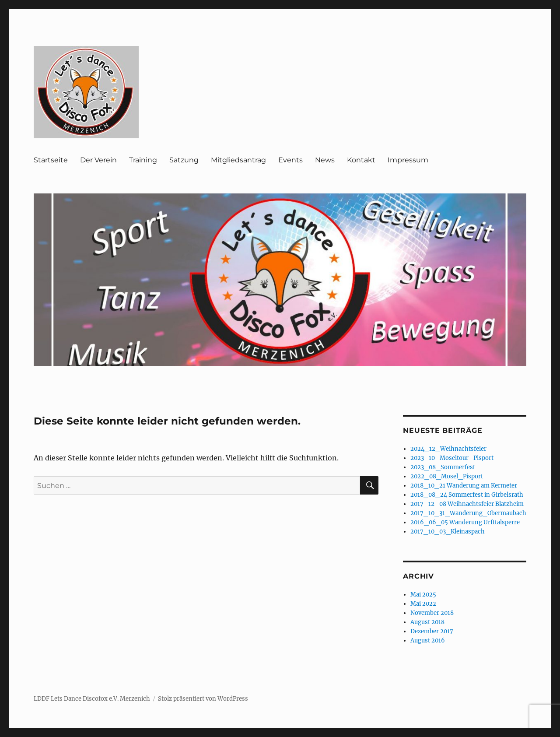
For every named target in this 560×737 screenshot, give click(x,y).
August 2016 (428, 640)
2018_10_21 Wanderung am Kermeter (464, 486)
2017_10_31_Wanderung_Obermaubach (468, 513)
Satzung (184, 160)
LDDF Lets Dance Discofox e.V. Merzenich (92, 699)
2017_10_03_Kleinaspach (448, 532)
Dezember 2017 (432, 631)
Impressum (408, 160)
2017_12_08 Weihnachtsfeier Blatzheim (467, 504)
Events (290, 160)
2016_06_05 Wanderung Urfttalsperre (465, 522)
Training (143, 160)
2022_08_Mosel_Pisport (447, 476)
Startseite (51, 160)
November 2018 (432, 613)
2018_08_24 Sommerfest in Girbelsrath (467, 495)
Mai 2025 (423, 595)
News (325, 160)
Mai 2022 (423, 604)
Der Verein (98, 160)
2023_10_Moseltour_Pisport (452, 458)
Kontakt (361, 160)
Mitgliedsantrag (238, 160)
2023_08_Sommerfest (443, 467)
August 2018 (427, 622)
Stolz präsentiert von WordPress (203, 699)
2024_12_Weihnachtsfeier (448, 449)
